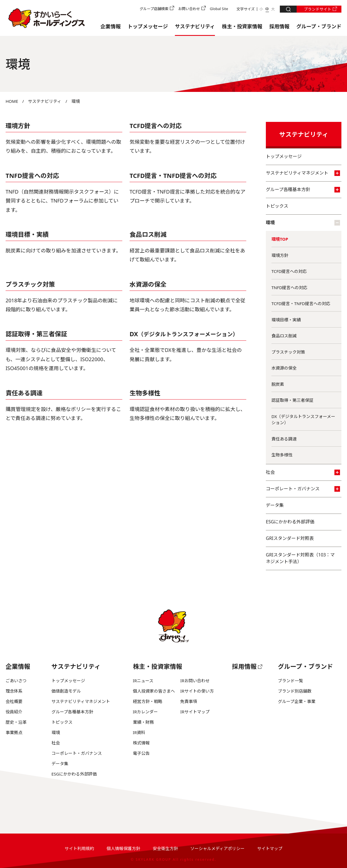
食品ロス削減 (148, 234)
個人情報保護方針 (123, 848)
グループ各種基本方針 (303, 189)
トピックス (277, 206)
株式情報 (141, 743)
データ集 (275, 505)
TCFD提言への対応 (156, 126)
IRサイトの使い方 (197, 691)
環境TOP (280, 239)
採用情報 (279, 26)
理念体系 (14, 691)
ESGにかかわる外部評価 (290, 522)
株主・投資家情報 (242, 26)
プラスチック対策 (288, 352)
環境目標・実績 (27, 234)
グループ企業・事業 (297, 701)
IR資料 (139, 732)
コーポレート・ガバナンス (303, 489)
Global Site (219, 9)
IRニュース (143, 681)
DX (184, 334)
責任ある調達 (24, 393)
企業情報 (111, 26)
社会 (303, 472)
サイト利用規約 (79, 848)
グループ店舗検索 (154, 9)
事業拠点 (14, 732)
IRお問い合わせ (195, 681)
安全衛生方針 (165, 848)
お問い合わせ (189, 9)
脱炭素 (278, 384)
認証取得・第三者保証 (36, 334)
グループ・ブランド (319, 26)
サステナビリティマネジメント (303, 173)
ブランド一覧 (290, 681)
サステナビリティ (195, 26)
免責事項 (189, 701)
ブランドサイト (318, 9)
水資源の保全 (148, 284)
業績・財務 (143, 722)
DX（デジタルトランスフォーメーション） (303, 420)
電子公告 (141, 753)
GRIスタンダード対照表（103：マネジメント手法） (300, 558)
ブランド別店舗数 (295, 691)
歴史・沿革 (16, 722)
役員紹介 (14, 712)
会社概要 (14, 701)
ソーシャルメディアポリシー (217, 848)
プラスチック (24, 284)
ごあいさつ (16, 681)
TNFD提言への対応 (32, 175)
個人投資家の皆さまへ (154, 691)
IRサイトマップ (195, 712)
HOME (12, 101)
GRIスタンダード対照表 (290, 538)
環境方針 (18, 126)
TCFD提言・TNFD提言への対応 (173, 175)
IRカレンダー (145, 712)
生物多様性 (145, 393)
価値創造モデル (66, 691)
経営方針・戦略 (148, 701)
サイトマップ (270, 848)
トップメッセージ (148, 26)
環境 (303, 222)
